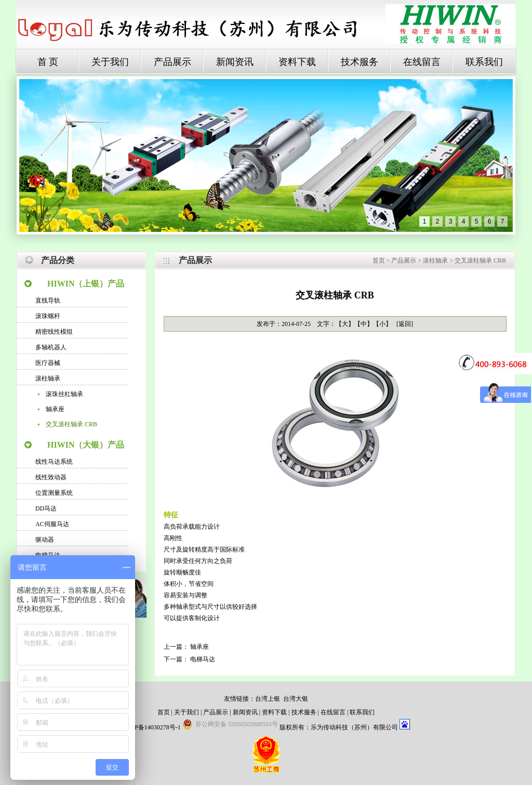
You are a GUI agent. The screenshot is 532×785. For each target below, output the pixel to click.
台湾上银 (268, 699)
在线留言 (422, 62)
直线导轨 (48, 300)
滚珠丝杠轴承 (64, 394)
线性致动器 (51, 477)
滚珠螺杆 (48, 316)
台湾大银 (296, 699)
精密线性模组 (54, 332)
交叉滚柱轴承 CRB (71, 424)
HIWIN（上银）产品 (86, 284)
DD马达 (46, 508)
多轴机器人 (51, 347)
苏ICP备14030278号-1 (151, 727)
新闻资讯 (235, 62)
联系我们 (484, 62)
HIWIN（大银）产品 (86, 445)
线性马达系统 (54, 462)
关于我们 (110, 62)
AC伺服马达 (52, 524)
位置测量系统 (54, 493)
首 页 (48, 62)
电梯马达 (203, 659)
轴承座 (55, 409)
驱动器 (45, 540)
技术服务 (360, 62)
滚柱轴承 (48, 378)
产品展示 (172, 62)
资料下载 (297, 62)
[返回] (405, 324)
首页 (379, 260)
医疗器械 (48, 363)
